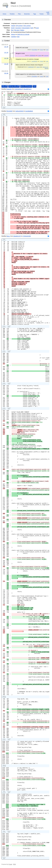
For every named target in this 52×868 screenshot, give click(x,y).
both (32, 28)
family (13, 28)
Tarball (13, 26)
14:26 (6, 64)
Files (19, 14)
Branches (27, 14)
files (12, 30)
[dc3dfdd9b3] (29, 111)
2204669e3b (32, 55)
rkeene (13, 34)
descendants (26, 28)
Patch (34, 86)
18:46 (6, 47)
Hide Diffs (5, 86)
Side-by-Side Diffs (14, 86)
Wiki (48, 14)
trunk (37, 28)
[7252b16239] (27, 236)
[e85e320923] (20, 111)
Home (4, 14)
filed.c (8, 236)
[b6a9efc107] (17, 236)
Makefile (9, 89)
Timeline (12, 14)
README (9, 111)
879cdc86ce (34, 76)
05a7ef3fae (35, 50)
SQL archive (27, 26)
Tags (35, 14)
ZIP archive (19, 26)
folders (22, 30)
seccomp (46, 55)
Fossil (10, 864)
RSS (14, 864)
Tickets (42, 14)
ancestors (18, 28)
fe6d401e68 (31, 67)
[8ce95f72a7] (28, 89)
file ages (17, 30)
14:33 (6, 53)
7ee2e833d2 (34, 61)
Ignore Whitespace (26, 86)
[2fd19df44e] (18, 89)
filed (13, 3)
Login (48, 12)
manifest (14, 37)
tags (18, 37)
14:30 (6, 58)
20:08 (6, 73)
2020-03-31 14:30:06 (23, 34)
